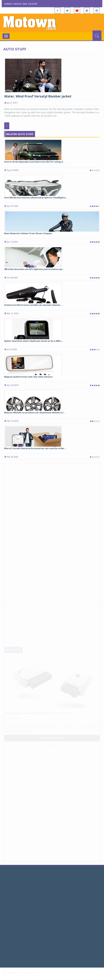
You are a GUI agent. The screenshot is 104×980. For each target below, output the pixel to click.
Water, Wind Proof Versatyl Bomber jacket (38, 96)
